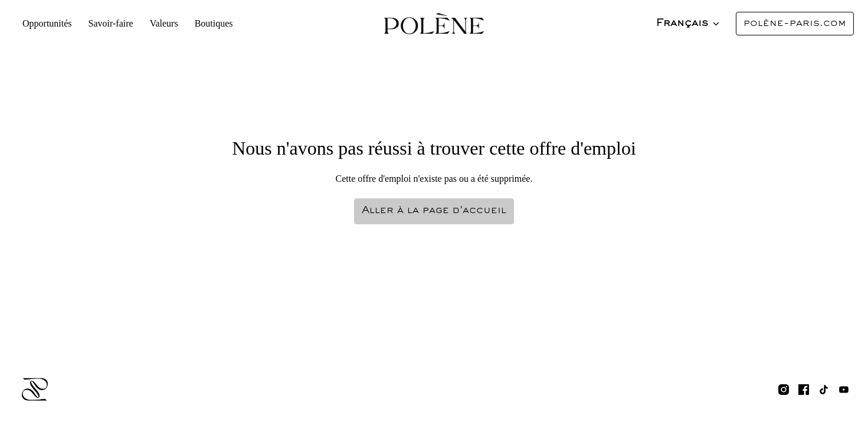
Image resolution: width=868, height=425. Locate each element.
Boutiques (209, 24)
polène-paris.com (795, 24)
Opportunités (47, 24)
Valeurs (161, 24)
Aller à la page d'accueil (434, 211)
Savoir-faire (109, 24)
